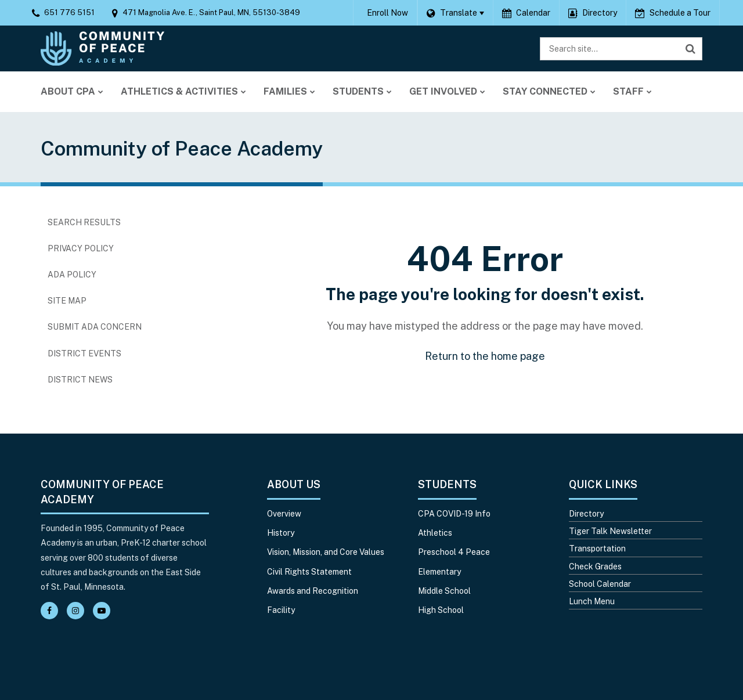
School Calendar (600, 584)
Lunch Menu (592, 601)
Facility (281, 610)
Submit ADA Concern (95, 327)
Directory (586, 514)
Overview (284, 514)
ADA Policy (72, 275)
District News (80, 380)
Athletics (435, 533)
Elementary (439, 572)
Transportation (597, 549)
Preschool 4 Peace (454, 552)
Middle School (444, 591)
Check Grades (595, 567)
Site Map (67, 301)
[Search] (691, 49)
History (281, 533)
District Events (84, 353)
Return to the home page (485, 356)
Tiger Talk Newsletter (610, 531)
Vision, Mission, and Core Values (326, 552)
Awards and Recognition (313, 591)
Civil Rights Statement (309, 572)
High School (441, 610)
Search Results (84, 222)
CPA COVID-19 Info (454, 514)
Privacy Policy (81, 248)
